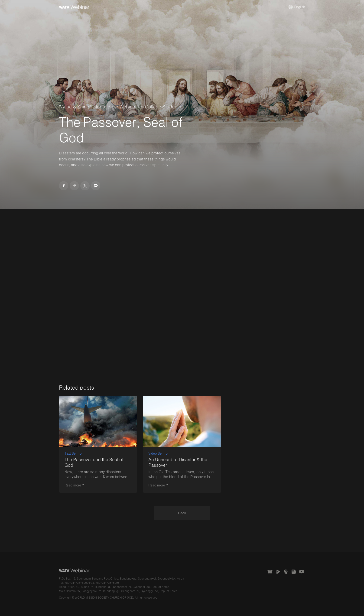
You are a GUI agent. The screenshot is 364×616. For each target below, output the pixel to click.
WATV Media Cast (278, 572)
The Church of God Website (270, 572)
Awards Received (286, 572)
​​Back (182, 513)
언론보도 (294, 572)
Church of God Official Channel (302, 572)
